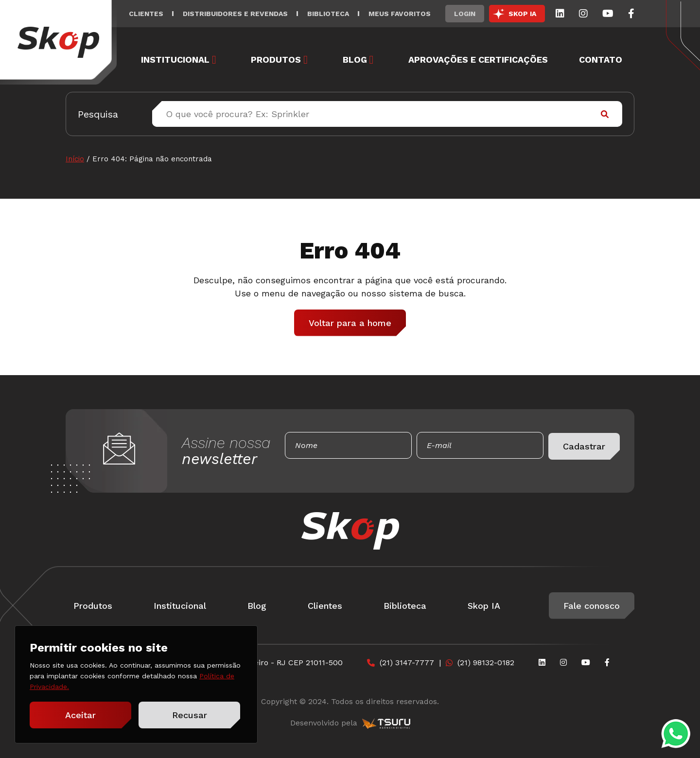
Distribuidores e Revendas (235, 14)
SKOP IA (522, 14)
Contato (601, 60)
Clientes (146, 14)
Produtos (276, 60)
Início (75, 159)
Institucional (175, 60)
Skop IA (484, 606)
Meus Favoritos (400, 14)
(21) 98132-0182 (486, 663)
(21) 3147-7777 (407, 663)
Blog (355, 60)
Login (465, 14)
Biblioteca (328, 14)
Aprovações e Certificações (478, 60)
